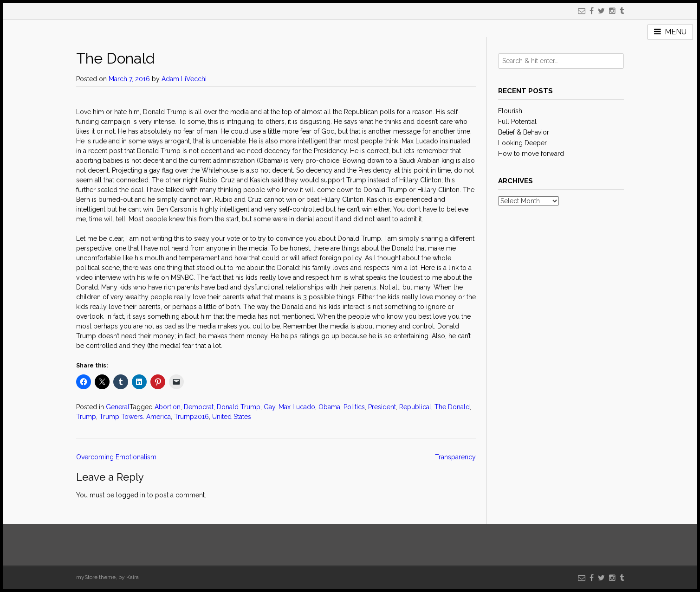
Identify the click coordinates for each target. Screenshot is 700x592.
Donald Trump (239, 407)
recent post (105, 151)
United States (232, 417)
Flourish (510, 111)
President (382, 407)
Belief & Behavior (524, 132)
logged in (131, 495)
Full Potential (517, 122)
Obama (329, 407)
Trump (86, 417)
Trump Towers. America (135, 417)
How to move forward (531, 154)
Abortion (168, 407)
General (118, 407)
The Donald (452, 407)
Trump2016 (191, 417)
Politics (354, 407)
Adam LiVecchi (184, 79)
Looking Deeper (522, 143)
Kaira (133, 577)
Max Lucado (297, 407)
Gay (269, 407)
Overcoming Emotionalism (116, 457)
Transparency (455, 457)
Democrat (199, 407)
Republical (415, 407)
